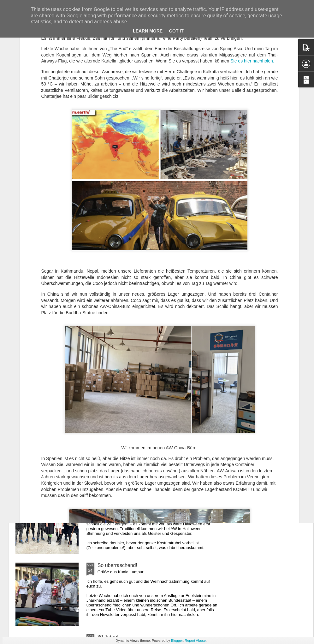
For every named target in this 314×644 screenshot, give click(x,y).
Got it (176, 31)
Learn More (148, 31)
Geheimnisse (112, 422)
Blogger (177, 641)
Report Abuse (195, 641)
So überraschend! (117, 565)
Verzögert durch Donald (124, 494)
